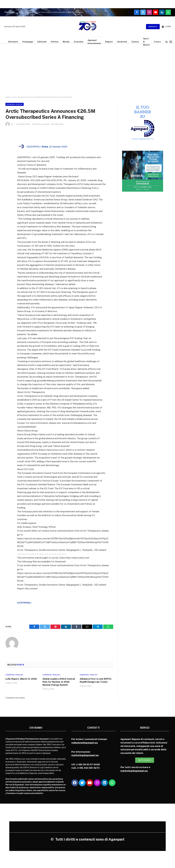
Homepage (28, 42)
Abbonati (153, 27)
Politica (55, 42)
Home (8, 97)
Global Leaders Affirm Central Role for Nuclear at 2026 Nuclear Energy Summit (59, 682)
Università (122, 42)
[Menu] (171, 42)
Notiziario (13, 42)
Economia (79, 42)
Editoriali (42, 42)
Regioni (109, 42)
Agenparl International (94, 42)
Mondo (66, 42)
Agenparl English (15, 104)
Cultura (135, 42)
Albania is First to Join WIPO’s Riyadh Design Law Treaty (96, 680)
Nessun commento (41, 124)
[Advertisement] (87, 68)
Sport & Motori (146, 42)
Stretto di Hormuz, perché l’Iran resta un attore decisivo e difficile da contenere (52, 12)
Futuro (157, 42)
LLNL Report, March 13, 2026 (21, 679)
